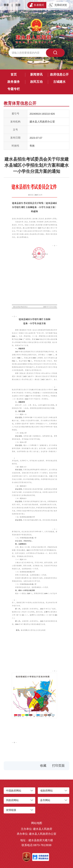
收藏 (43, 766)
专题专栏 (14, 89)
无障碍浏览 (58, 5)
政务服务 (14, 82)
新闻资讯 (36, 74)
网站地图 (37, 823)
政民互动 (36, 82)
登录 (6, 5)
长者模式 (37, 5)
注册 (18, 5)
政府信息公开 (59, 74)
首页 (14, 74)
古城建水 (59, 82)
